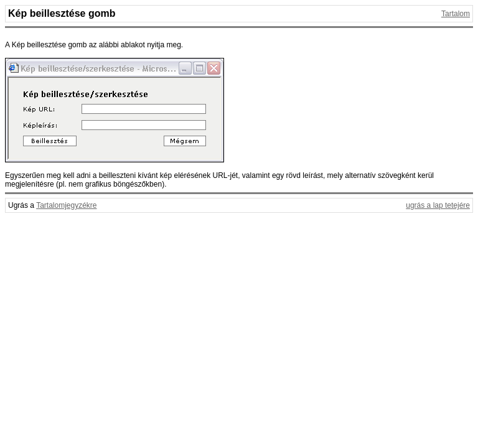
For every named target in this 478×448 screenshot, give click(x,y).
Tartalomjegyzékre (66, 205)
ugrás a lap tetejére (438, 205)
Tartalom (456, 14)
